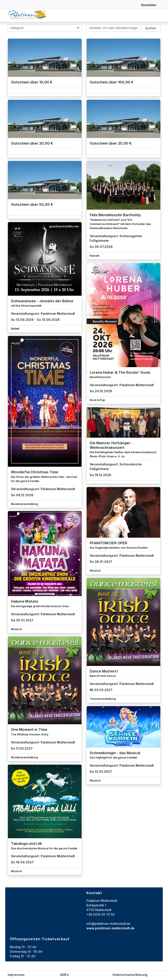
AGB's (65, 975)
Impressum (16, 975)
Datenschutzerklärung (130, 975)
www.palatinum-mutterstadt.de (110, 928)
